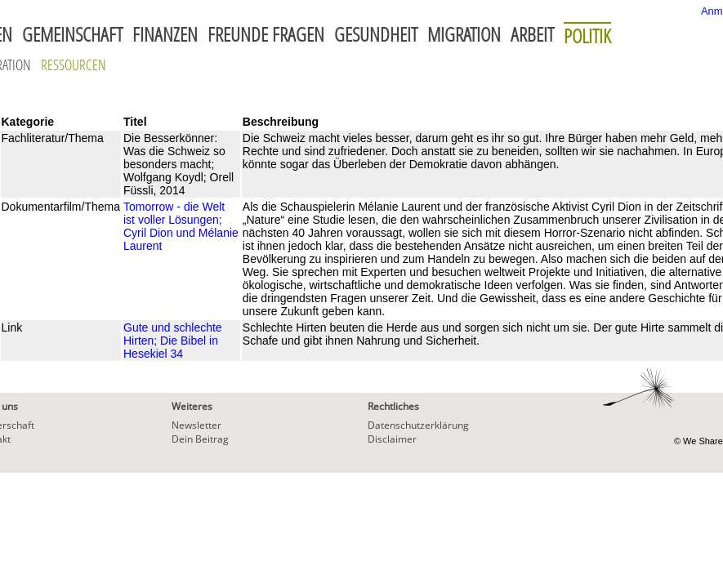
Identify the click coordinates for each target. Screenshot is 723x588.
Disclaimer (392, 439)
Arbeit (532, 34)
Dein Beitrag (200, 439)
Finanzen (165, 34)
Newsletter (196, 425)
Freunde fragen (266, 34)
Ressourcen (74, 65)
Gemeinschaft (72, 34)
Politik (587, 35)
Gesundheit (376, 34)
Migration (464, 34)
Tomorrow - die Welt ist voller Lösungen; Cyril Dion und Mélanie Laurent (181, 226)
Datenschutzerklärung (418, 425)
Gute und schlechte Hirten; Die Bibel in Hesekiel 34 (173, 341)
